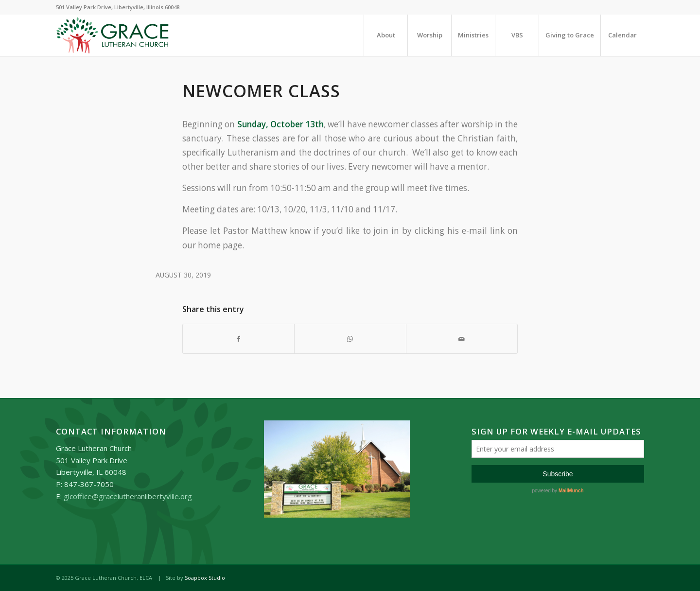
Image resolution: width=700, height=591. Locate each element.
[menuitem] (385, 35)
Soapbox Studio (205, 578)
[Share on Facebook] (238, 339)
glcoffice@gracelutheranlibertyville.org (128, 496)
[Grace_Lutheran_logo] (113, 35)
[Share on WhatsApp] (350, 339)
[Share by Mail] (462, 339)
